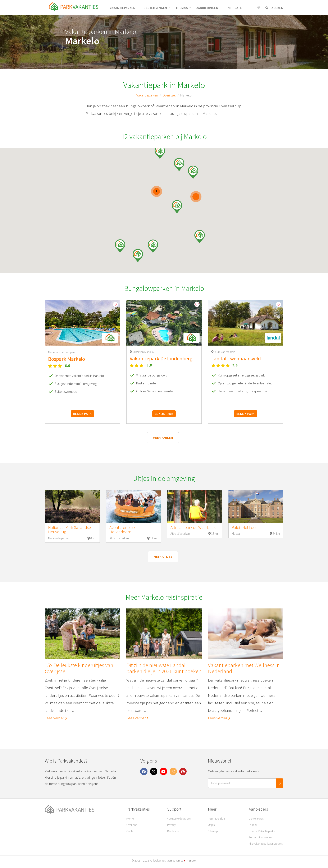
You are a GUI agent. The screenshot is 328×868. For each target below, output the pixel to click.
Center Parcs (256, 819)
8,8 (149, 365)
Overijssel (169, 95)
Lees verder (56, 718)
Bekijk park (82, 414)
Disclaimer (173, 831)
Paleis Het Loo (244, 527)
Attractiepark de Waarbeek (193, 527)
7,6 (235, 365)
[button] (193, 172)
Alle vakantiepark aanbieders (266, 844)
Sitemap (213, 831)
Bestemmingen (157, 8)
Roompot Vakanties (260, 837)
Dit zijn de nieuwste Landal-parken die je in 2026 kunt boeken (164, 668)
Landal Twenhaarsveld (236, 359)
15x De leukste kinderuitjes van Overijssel (79, 668)
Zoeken (274, 8)
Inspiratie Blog (216, 819)
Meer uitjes (163, 557)
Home (130, 819)
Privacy (171, 825)
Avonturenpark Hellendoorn (122, 530)
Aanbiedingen (207, 8)
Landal (253, 825)
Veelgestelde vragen (179, 819)
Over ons (132, 825)
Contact (131, 831)
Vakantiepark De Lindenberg (161, 359)
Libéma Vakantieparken (263, 831)
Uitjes (211, 825)
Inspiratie (235, 8)
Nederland (55, 352)
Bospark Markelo (67, 359)
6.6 (67, 366)
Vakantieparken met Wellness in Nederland (244, 668)
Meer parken (163, 438)
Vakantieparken (123, 8)
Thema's (183, 8)
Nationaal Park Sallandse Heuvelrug (69, 530)
